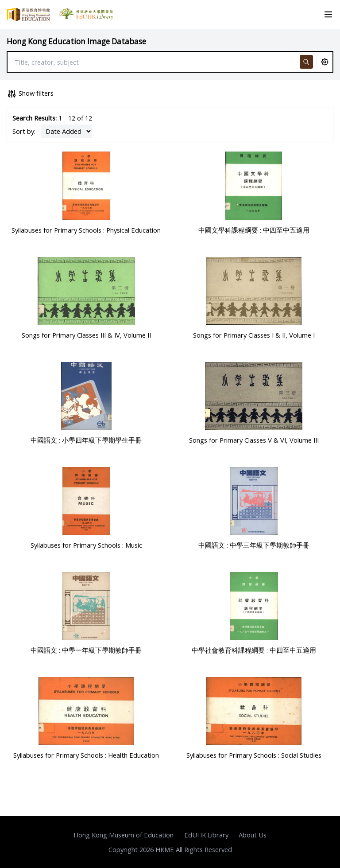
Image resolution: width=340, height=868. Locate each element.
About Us (253, 835)
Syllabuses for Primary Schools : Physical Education (86, 230)
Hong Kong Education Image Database (76, 41)
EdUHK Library (206, 835)
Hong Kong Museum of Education (124, 835)
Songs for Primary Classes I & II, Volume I (254, 335)
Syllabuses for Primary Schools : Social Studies (254, 755)
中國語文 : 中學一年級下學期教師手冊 (86, 650)
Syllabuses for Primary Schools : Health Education (86, 755)
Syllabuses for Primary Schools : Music (86, 545)
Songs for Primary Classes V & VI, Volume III (254, 440)
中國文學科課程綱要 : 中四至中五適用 (254, 230)
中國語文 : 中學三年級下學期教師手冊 (254, 545)
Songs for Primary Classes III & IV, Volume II (86, 335)
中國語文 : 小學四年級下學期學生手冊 (86, 440)
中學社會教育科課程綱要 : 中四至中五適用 (254, 650)
